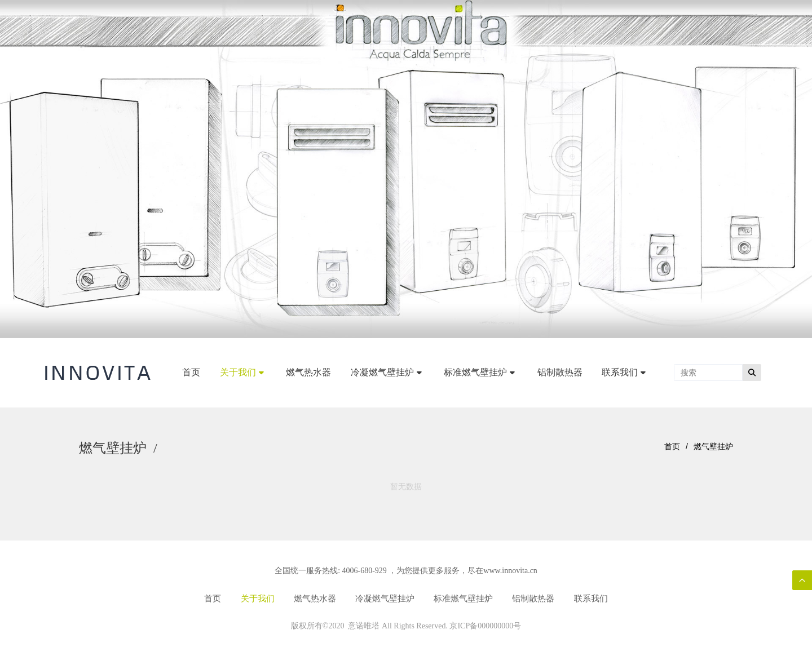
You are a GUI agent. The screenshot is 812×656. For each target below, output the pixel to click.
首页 (672, 446)
